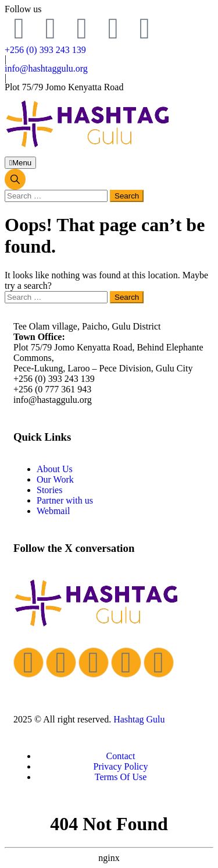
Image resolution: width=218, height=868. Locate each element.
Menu (20, 163)
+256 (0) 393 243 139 (45, 50)
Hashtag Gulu (139, 719)
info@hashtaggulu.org (46, 68)
